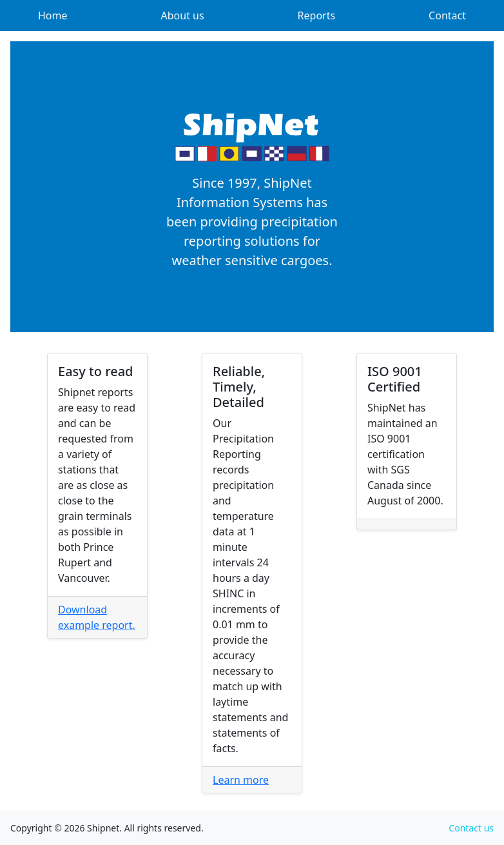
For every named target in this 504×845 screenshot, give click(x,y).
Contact (447, 15)
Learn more (241, 780)
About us (183, 15)
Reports (317, 15)
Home (53, 15)
